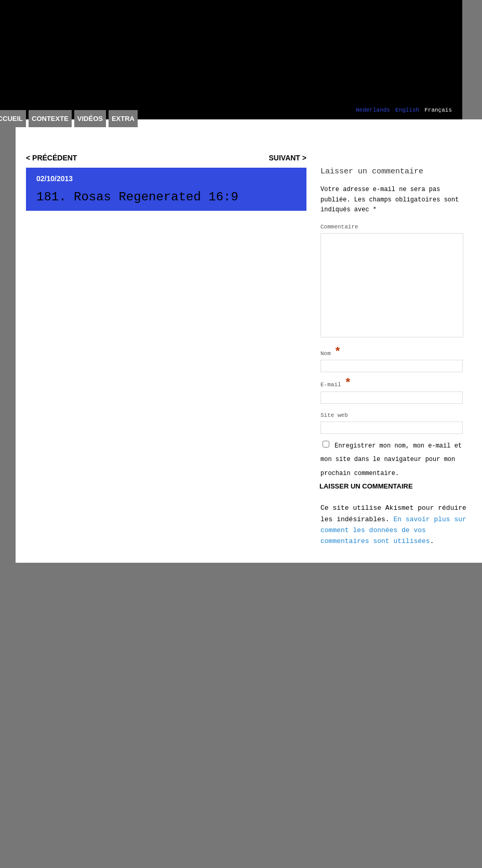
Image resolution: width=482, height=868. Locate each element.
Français (438, 110)
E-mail (336, 384)
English (407, 110)
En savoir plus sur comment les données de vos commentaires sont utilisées (393, 530)
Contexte (50, 119)
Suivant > (288, 158)
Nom (331, 352)
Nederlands (373, 110)
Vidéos (90, 119)
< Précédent (51, 158)
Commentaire (339, 227)
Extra (123, 119)
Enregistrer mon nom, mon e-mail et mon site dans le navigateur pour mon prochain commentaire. (391, 460)
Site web (334, 415)
